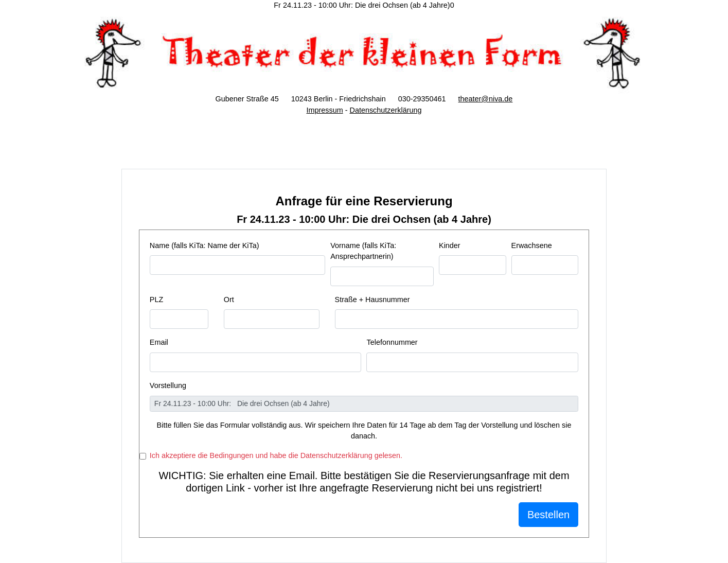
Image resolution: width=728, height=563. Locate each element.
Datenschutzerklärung (385, 110)
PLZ (156, 300)
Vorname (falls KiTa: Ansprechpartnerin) (363, 251)
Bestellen (548, 515)
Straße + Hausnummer (372, 300)
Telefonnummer (392, 342)
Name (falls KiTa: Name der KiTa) (205, 245)
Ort (229, 300)
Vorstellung (168, 385)
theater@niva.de (486, 99)
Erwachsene (532, 245)
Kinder (450, 245)
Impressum (325, 110)
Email (159, 342)
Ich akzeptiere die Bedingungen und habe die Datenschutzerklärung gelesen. (276, 455)
